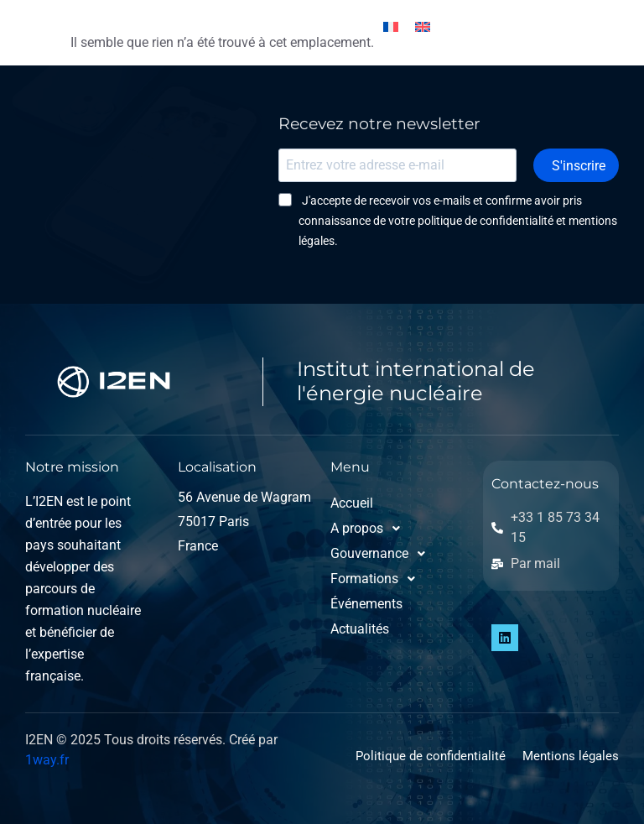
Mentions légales (571, 756)
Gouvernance (377, 554)
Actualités (360, 629)
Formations (377, 579)
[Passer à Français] (391, 26)
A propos (370, 529)
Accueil (352, 503)
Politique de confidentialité (431, 756)
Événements (366, 604)
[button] (377, 529)
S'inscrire (585, 165)
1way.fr (47, 760)
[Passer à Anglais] (423, 26)
